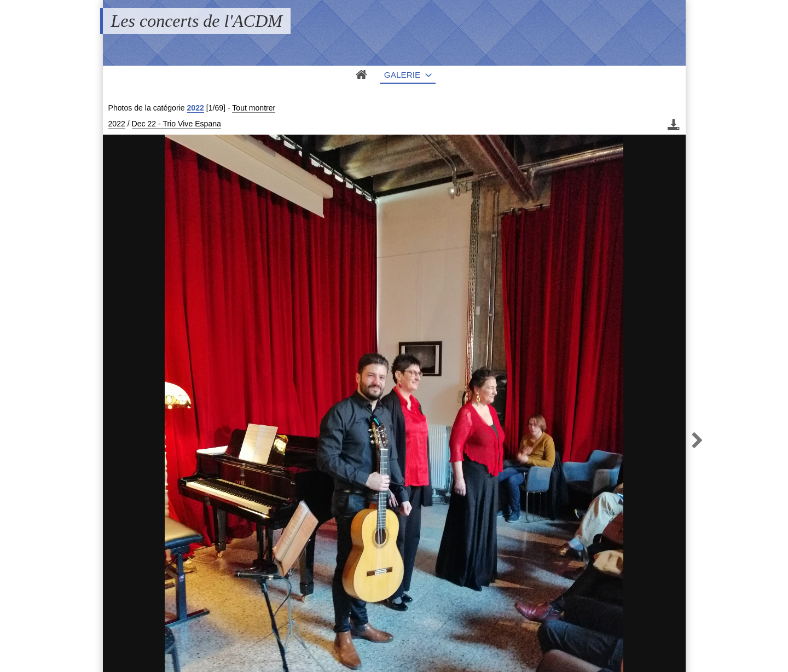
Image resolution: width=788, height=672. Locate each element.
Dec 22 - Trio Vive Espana (176, 124)
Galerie (402, 75)
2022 (196, 108)
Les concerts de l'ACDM (197, 21)
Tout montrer (254, 108)
